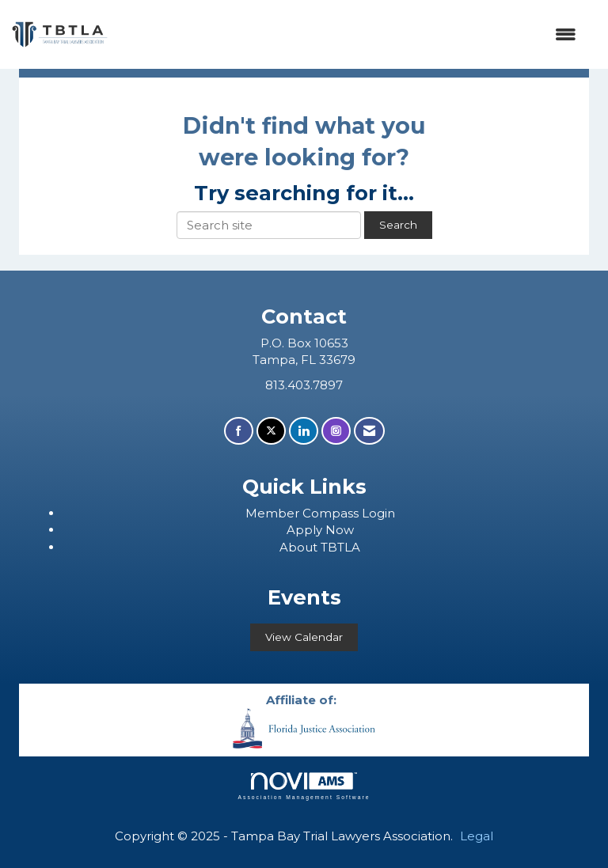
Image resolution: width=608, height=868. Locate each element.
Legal (477, 836)
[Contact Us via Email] (369, 431)
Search (398, 225)
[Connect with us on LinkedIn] (304, 431)
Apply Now (320, 530)
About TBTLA (320, 547)
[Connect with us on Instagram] (336, 431)
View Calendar (304, 637)
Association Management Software (304, 787)
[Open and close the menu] (350, 34)
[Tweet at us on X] (271, 431)
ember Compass (310, 513)
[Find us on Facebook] (239, 431)
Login (378, 513)
